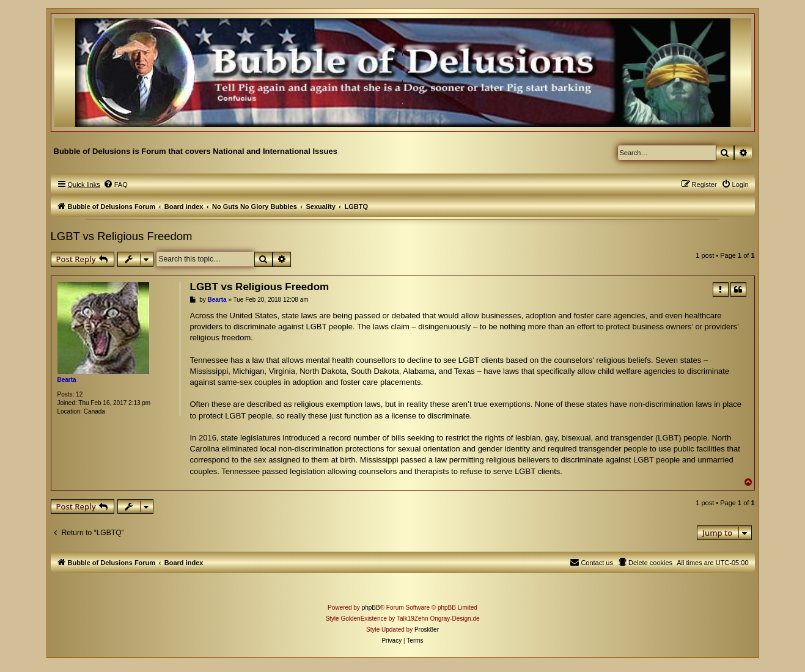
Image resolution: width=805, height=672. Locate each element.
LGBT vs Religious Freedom (122, 236)
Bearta (67, 380)
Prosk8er (427, 630)
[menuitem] (116, 184)
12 (79, 394)
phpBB (371, 608)
